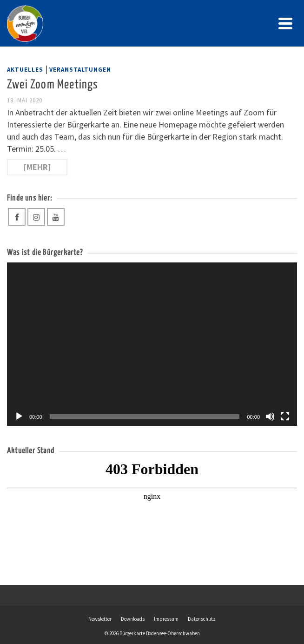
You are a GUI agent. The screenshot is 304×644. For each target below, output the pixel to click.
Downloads (133, 619)
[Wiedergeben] (19, 416)
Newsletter (100, 619)
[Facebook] (17, 217)
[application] (152, 344)
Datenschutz (202, 619)
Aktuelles (25, 70)
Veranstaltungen (80, 70)
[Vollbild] (285, 416)
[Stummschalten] (270, 416)
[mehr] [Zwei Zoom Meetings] (37, 167)
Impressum (166, 619)
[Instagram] (36, 217)
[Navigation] (285, 23)
